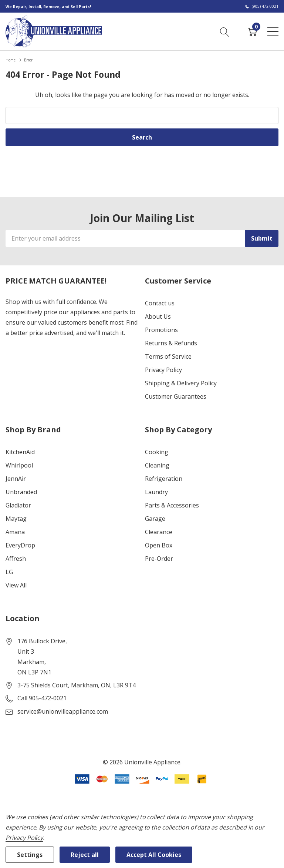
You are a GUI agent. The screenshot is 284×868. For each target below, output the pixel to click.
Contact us (160, 303)
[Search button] (225, 31)
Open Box (159, 545)
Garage (155, 519)
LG (9, 572)
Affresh (16, 559)
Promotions (161, 330)
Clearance (159, 532)
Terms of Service (168, 356)
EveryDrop (20, 545)
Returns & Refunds (171, 343)
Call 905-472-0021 (42, 698)
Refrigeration (164, 479)
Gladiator (18, 505)
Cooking (157, 452)
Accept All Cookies (154, 855)
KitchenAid (20, 452)
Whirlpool (19, 465)
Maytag (16, 519)
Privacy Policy (163, 370)
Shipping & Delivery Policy (181, 383)
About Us (158, 316)
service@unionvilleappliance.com (63, 711)
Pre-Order (159, 559)
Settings (30, 855)
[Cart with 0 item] (252, 31)
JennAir (16, 479)
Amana (15, 532)
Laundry (156, 492)
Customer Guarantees (176, 396)
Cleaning (157, 465)
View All (16, 585)
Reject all (85, 855)
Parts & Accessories (172, 505)
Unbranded (21, 492)
